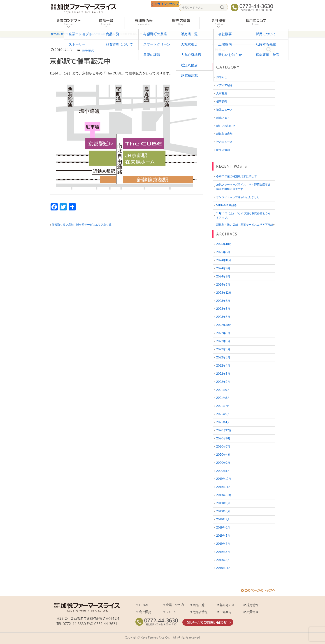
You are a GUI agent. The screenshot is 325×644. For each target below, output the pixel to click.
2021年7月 (223, 406)
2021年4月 (223, 422)
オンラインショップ (160, 8)
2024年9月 (223, 268)
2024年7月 (223, 285)
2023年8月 (223, 301)
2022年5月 (223, 357)
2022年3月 (223, 374)
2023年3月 (223, 317)
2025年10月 (224, 244)
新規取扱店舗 (224, 134)
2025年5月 (223, 252)
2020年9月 (223, 438)
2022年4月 (223, 366)
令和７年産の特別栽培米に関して (237, 176)
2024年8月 (223, 276)
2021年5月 (223, 414)
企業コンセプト (176, 605)
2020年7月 (223, 447)
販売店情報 (200, 612)
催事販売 (88, 50)
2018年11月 (223, 568)
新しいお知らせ (226, 126)
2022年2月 (223, 382)
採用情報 (252, 605)
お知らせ (222, 77)
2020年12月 (224, 430)
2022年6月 (223, 349)
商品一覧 (199, 605)
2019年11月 (223, 487)
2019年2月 (223, 560)
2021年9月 (223, 390)
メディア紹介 (224, 85)
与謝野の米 (227, 605)
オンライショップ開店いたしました (238, 197)
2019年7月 (223, 519)
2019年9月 (223, 503)
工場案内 (225, 612)
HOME (144, 605)
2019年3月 (223, 552)
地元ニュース (224, 110)
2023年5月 (223, 309)
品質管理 (252, 612)
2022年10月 (224, 325)
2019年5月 (223, 536)
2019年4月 (223, 544)
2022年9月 (223, 333)
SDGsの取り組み (226, 205)
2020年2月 (223, 463)
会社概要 (145, 612)
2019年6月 (223, 527)
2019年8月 (223, 511)
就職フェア (223, 118)
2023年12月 (224, 293)
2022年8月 (223, 341)
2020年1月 (223, 471)
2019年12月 (224, 479)
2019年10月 (224, 495)
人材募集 (222, 93)
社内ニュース (224, 142)
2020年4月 (223, 455)
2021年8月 (223, 398)
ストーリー (173, 612)
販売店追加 (223, 150)
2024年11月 (224, 260)
